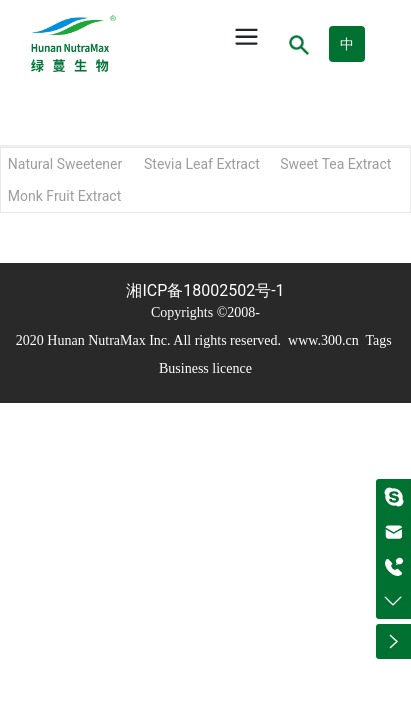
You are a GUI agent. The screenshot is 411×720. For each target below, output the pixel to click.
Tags (376, 340)
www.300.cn (323, 340)
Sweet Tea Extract (335, 164)
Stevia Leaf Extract (202, 164)
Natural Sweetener (65, 164)
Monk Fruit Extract (64, 196)
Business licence (205, 368)
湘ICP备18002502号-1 (205, 290)
